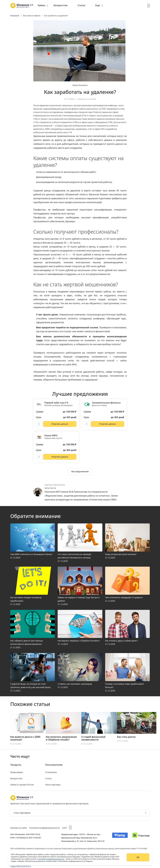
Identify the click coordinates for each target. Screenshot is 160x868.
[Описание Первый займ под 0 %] (39, 424)
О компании (51, 772)
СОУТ (64, 828)
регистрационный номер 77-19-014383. (131, 849)
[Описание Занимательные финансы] (87, 424)
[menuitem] (43, 6)
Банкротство (61, 5)
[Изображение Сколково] (141, 838)
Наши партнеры (53, 785)
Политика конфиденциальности (44, 828)
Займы (41, 5)
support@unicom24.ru (21, 866)
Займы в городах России (22, 785)
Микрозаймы (17, 772)
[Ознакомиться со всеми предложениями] (80, 472)
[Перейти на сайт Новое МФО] (60, 457)
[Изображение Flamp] (120, 838)
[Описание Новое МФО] (39, 457)
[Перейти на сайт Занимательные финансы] (108, 424)
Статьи (81, 5)
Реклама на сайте (19, 828)
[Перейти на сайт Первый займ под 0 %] (60, 424)
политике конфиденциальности (51, 859)
